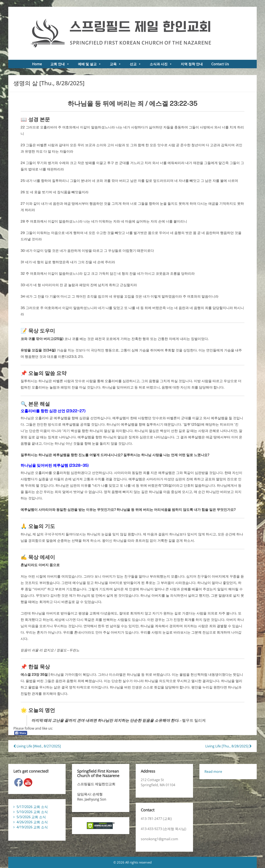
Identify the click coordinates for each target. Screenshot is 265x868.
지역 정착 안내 (192, 64)
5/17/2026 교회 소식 (32, 807)
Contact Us (220, 64)
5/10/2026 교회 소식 (32, 812)
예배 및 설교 (90, 64)
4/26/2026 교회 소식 (32, 822)
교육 (116, 64)
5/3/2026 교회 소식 (31, 817)
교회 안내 (60, 64)
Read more (213, 772)
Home (37, 64)
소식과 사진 (161, 64)
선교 (135, 64)
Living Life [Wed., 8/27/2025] (37, 746)
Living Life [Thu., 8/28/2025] (228, 746)
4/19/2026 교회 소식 (32, 827)
